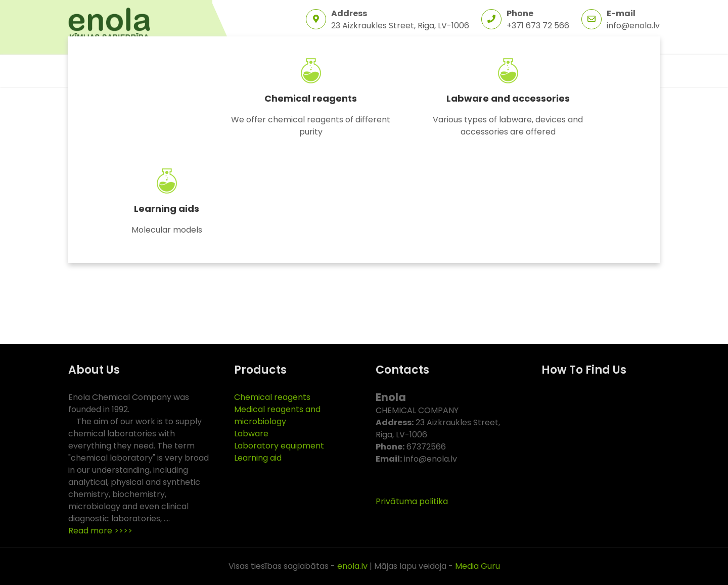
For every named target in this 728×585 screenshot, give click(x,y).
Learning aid (258, 458)
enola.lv (352, 566)
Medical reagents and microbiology (277, 415)
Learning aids (167, 209)
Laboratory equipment (279, 446)
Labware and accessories (508, 98)
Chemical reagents (311, 98)
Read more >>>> (100, 531)
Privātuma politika (412, 501)
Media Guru (477, 566)
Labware (251, 434)
